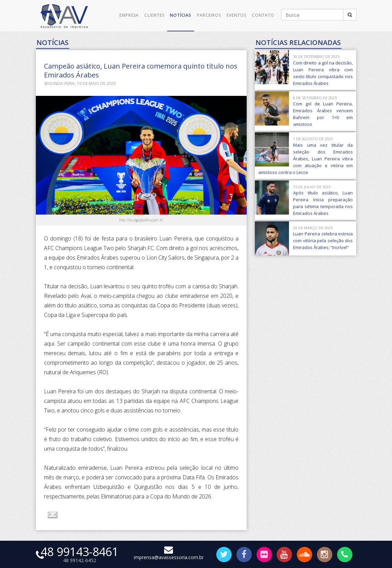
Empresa (129, 15)
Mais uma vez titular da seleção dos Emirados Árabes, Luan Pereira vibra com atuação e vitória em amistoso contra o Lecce (306, 159)
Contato (263, 15)
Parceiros (209, 15)
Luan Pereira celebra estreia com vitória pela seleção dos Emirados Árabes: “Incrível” (323, 241)
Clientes (154, 15)
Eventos (236, 15)
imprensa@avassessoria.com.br (169, 554)
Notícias (181, 15)
